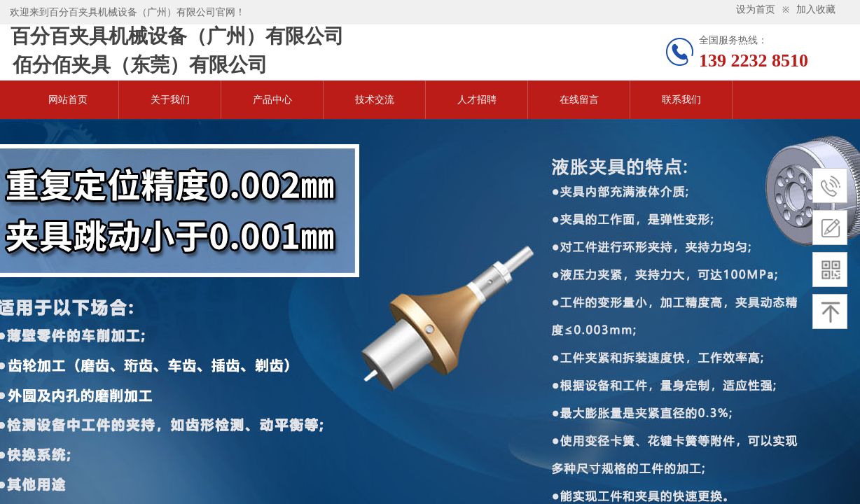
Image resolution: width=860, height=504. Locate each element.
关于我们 (170, 100)
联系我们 (681, 100)
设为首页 (756, 9)
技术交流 (375, 100)
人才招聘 (477, 100)
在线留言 (579, 100)
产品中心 (272, 100)
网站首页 (68, 100)
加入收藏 (816, 9)
